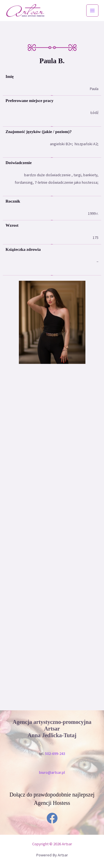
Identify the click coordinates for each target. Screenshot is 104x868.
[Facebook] (52, 818)
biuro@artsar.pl (52, 772)
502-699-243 (55, 754)
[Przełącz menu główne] (92, 11)
